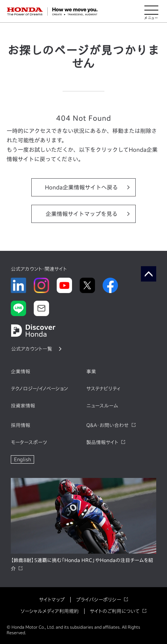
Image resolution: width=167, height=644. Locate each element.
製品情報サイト (102, 442)
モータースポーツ (29, 442)
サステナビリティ (103, 389)
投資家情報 (23, 406)
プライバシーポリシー (98, 600)
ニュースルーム (102, 406)
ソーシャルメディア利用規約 (50, 611)
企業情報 (21, 372)
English (22, 459)
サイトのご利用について (115, 611)
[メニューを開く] (151, 12)
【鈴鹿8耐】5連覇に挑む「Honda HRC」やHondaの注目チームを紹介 (82, 564)
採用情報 (21, 425)
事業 (91, 372)
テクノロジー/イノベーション (39, 389)
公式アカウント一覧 (32, 349)
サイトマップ (52, 600)
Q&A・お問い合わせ (108, 425)
